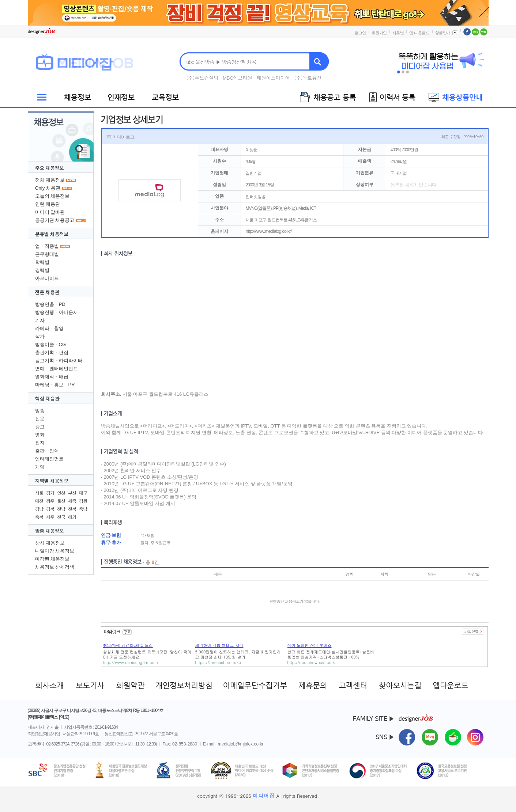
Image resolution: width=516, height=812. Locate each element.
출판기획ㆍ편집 (52, 352)
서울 (39, 493)
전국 (61, 517)
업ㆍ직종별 (47, 246)
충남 (83, 509)
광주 (50, 501)
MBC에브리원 (238, 78)
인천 (61, 493)
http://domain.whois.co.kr (312, 662)
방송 (40, 411)
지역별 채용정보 (52, 481)
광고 (40, 427)
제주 (50, 517)
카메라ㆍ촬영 (49, 328)
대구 (83, 493)
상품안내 (447, 33)
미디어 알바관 (50, 212)
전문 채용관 (47, 292)
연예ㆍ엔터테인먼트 (57, 369)
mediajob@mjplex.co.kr (241, 744)
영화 (40, 435)
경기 (50, 493)
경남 (39, 509)
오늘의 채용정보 (52, 196)
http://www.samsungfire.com (131, 662)
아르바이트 (47, 278)
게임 (40, 467)
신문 (40, 419)
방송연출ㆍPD (50, 304)
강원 (83, 501)
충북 (39, 517)
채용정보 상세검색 (55, 567)
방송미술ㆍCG (51, 344)
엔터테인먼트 (49, 459)
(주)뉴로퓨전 (308, 78)
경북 (50, 509)
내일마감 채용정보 (55, 551)
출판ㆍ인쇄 (47, 451)
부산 (72, 493)
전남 (61, 509)
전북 (72, 509)
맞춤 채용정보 (50, 531)
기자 (40, 320)
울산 (61, 501)
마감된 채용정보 (52, 559)
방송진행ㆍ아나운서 (57, 312)
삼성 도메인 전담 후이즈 (310, 645)
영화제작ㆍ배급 (52, 377)
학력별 (42, 262)
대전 (39, 501)
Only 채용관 (48, 188)
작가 (40, 336)
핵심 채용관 (47, 399)
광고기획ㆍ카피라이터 (59, 361)
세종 (72, 501)
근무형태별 (47, 254)
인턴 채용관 (48, 204)
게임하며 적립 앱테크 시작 (219, 645)
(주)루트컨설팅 (202, 78)
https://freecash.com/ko (218, 662)
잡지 (40, 443)
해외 (72, 517)
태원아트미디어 (273, 78)
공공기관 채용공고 (55, 220)
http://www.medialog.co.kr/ (268, 231)
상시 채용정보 (50, 543)
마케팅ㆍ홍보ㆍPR (55, 385)
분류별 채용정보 (52, 234)
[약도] (64, 717)
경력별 (42, 270)
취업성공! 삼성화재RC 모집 (128, 645)
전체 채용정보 (50, 180)
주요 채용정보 (50, 168)
